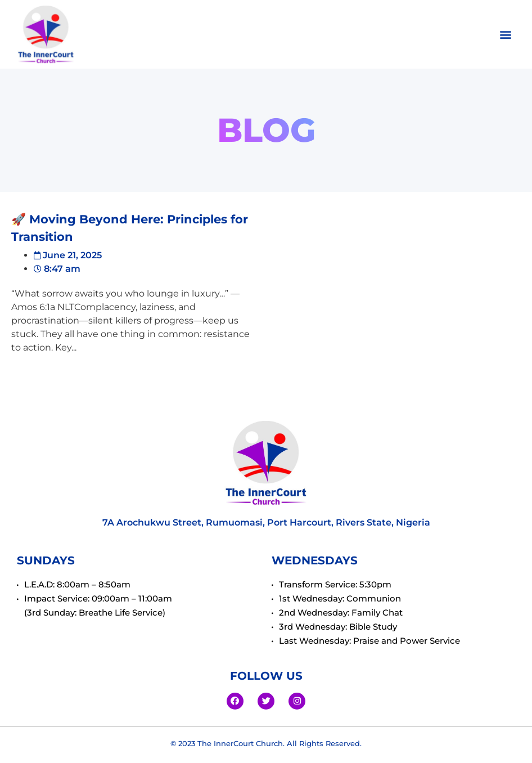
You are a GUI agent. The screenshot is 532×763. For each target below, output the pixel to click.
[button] (506, 35)
